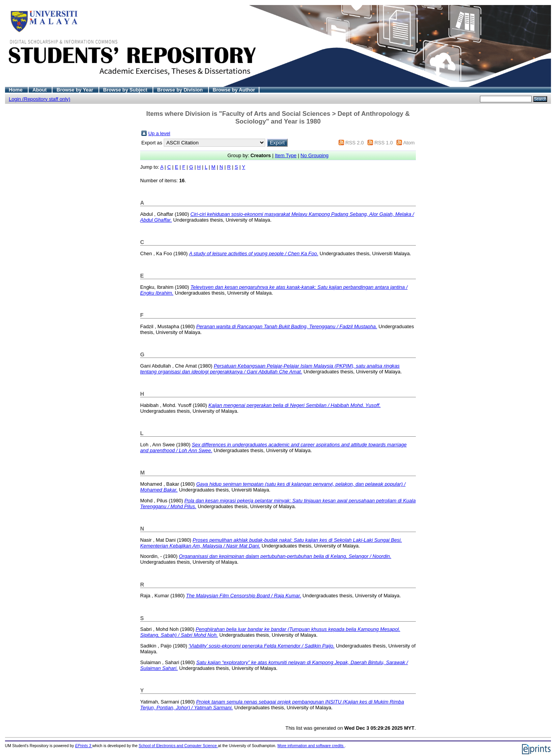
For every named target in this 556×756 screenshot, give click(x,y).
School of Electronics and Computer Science (178, 746)
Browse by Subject (126, 90)
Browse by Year (75, 90)
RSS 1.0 (384, 143)
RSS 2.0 (354, 143)
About (40, 90)
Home (16, 90)
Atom (409, 143)
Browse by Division (181, 90)
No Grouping (314, 155)
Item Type (286, 155)
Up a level (159, 133)
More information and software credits (311, 746)
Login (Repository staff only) (40, 99)
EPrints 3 (84, 746)
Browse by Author (234, 90)
